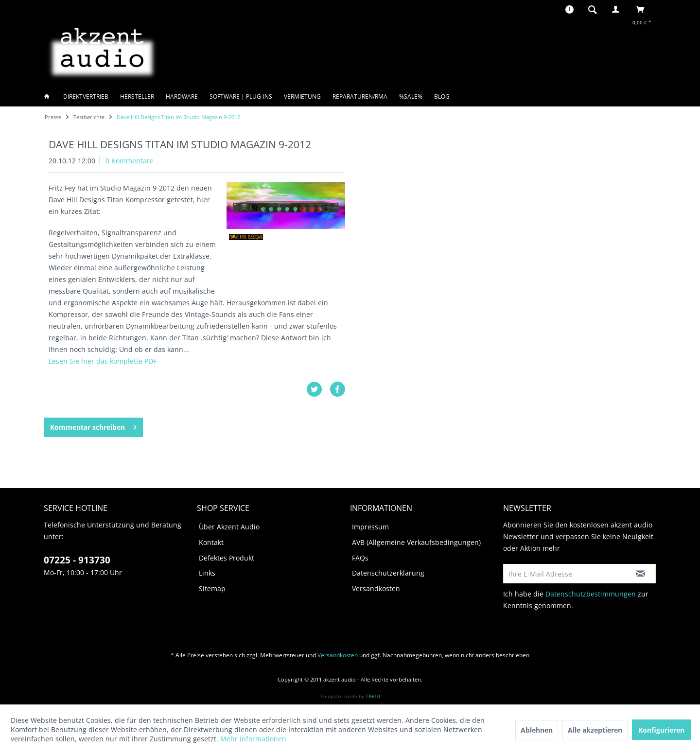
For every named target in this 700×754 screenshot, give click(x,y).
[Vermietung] (302, 96)
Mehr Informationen (253, 739)
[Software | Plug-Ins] (241, 96)
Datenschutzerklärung (388, 573)
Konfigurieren (661, 730)
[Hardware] (182, 96)
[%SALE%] (411, 96)
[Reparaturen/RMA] (360, 96)
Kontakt (211, 542)
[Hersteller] (137, 96)
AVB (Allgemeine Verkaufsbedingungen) (416, 542)
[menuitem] (595, 9)
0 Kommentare (130, 161)
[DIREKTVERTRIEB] (86, 96)
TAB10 (373, 696)
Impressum (370, 527)
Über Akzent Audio (229, 527)
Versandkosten (376, 588)
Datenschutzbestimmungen (591, 594)
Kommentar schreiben (93, 426)
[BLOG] (442, 96)
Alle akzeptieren (595, 730)
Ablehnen (537, 730)
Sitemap (212, 588)
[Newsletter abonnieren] (640, 574)
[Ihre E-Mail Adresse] (564, 574)
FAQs (360, 558)
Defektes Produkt (227, 558)
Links (207, 573)
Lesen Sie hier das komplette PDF (103, 361)
